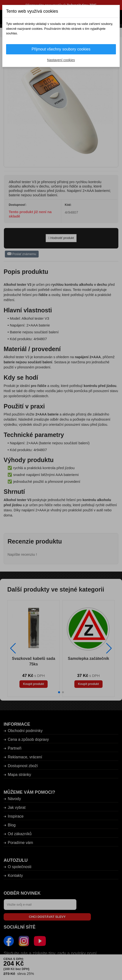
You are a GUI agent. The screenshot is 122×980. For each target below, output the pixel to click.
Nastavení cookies (61, 60)
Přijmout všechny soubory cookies (61, 49)
